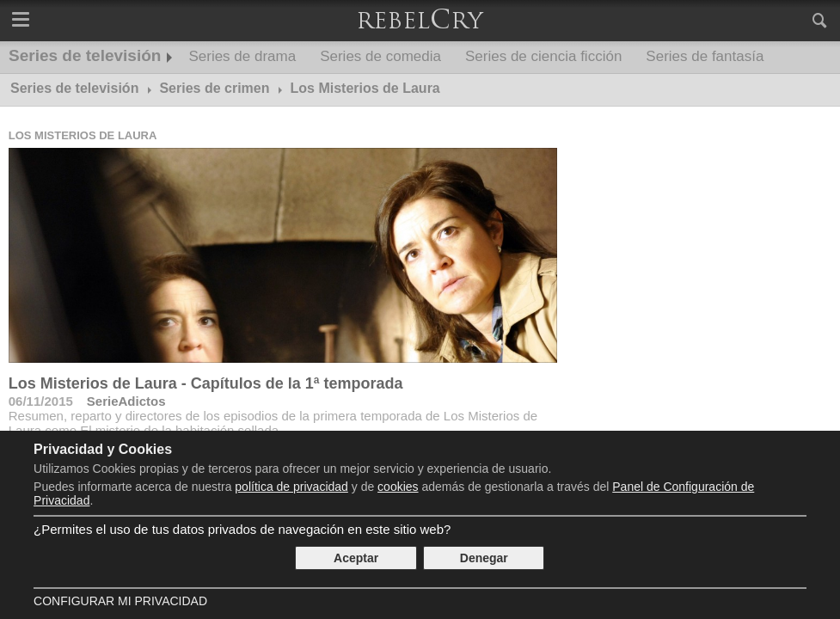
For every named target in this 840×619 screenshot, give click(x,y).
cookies (398, 487)
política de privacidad (291, 487)
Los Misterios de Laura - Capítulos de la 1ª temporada (206, 383)
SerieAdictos (126, 401)
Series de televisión (85, 55)
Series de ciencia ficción (543, 56)
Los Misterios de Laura (83, 135)
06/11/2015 (41, 401)
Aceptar (356, 558)
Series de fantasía (705, 56)
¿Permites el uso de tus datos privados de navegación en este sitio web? (242, 529)
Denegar (484, 558)
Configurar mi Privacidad (120, 601)
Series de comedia (380, 56)
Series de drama (242, 56)
